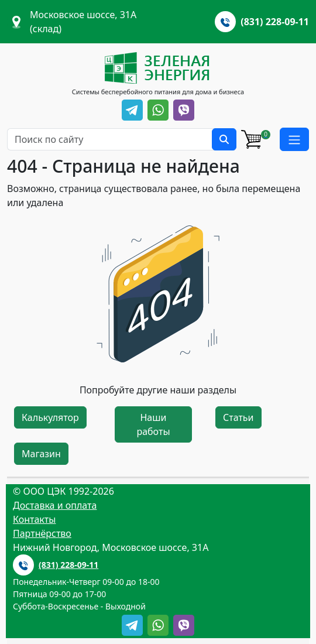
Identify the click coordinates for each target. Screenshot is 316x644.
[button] (294, 139)
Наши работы (153, 424)
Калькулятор (50, 417)
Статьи (238, 417)
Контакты (34, 519)
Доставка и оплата (55, 505)
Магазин (41, 454)
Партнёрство (42, 533)
